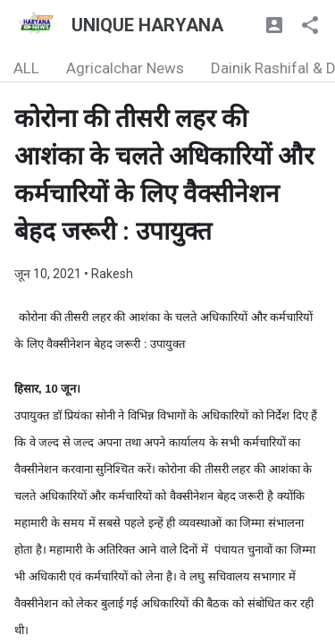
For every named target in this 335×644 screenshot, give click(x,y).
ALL (26, 68)
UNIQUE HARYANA (147, 25)
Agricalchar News (125, 68)
